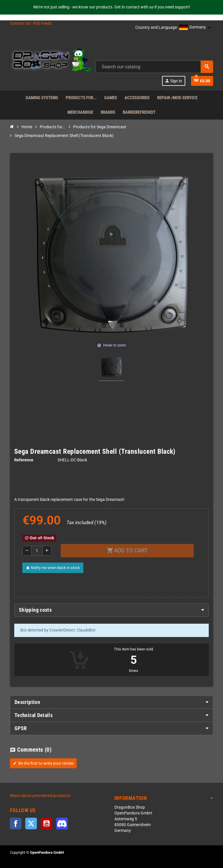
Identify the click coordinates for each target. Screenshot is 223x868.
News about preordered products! (40, 796)
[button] (195, 28)
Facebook (16, 823)
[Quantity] (37, 551)
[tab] (111, 610)
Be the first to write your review (43, 763)
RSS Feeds (42, 23)
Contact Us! (20, 23)
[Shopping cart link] (202, 81)
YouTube (46, 823)
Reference (24, 460)
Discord (62, 823)
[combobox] (154, 67)
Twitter (31, 823)
